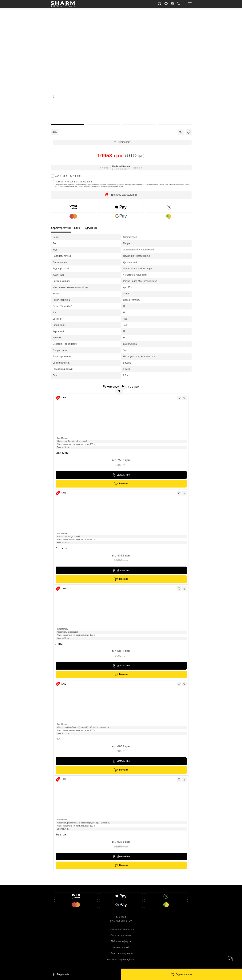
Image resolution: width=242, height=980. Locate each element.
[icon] (181, 132)
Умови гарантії (121, 947)
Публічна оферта (121, 941)
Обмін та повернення (121, 954)
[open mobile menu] (190, 4)
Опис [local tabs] (77, 228)
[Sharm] (182, 974)
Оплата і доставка (121, 935)
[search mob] (160, 4)
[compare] (172, 4)
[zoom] (52, 96)
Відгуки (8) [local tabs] (90, 228)
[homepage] (63, 4)
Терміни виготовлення (121, 929)
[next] (125, 388)
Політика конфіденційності (121, 960)
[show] (179, 4)
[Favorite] (166, 4)
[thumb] (67, 112)
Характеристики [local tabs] (61, 228)
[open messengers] (230, 958)
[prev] (117, 388)
